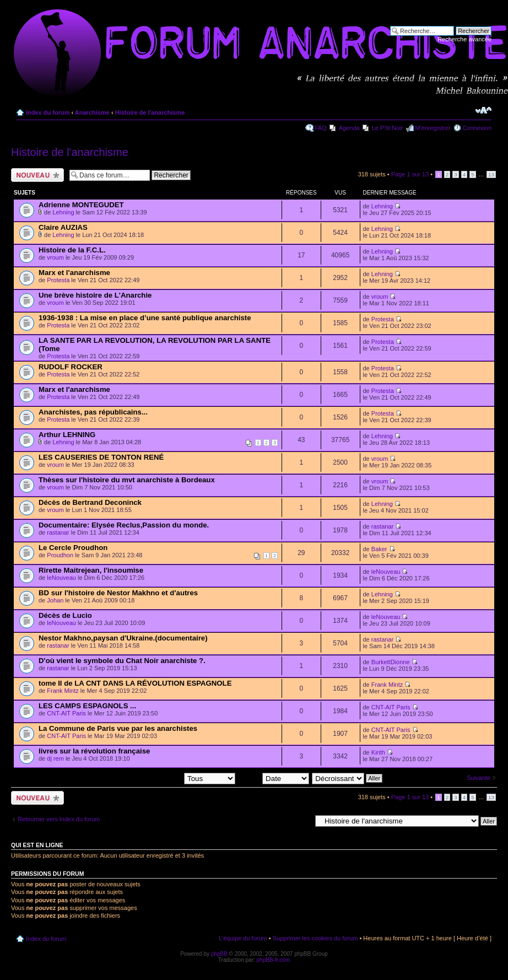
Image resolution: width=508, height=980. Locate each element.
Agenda (349, 128)
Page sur (410, 174)
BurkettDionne (391, 662)
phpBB (219, 954)
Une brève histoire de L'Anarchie (95, 295)
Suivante (479, 778)
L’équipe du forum (243, 938)
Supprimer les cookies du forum (315, 938)
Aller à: (301, 821)
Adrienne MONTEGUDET (81, 205)
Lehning (63, 212)
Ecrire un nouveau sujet (37, 175)
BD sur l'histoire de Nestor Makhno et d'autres (118, 593)
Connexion (477, 128)
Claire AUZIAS (63, 227)
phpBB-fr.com (274, 960)
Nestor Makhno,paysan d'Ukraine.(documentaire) (123, 638)
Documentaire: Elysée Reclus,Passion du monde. (124, 525)
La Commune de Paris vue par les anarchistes (118, 728)
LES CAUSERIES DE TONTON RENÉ (101, 457)
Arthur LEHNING (67, 435)
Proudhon (60, 555)
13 (491, 174)
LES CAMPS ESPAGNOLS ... (87, 706)
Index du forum (48, 112)
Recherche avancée (464, 39)
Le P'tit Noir (388, 128)
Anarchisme (92, 112)
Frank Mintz (63, 691)
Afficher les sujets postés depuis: (165, 778)
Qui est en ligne (37, 845)
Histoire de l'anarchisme (150, 112)
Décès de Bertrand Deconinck (90, 502)
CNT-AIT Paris (66, 713)
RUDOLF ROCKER (71, 367)
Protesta (58, 280)
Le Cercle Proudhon (73, 548)
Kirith (378, 752)
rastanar (58, 532)
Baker (379, 549)
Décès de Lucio (65, 615)
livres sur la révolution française (94, 751)
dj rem (55, 758)
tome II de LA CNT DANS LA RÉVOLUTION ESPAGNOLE (135, 683)
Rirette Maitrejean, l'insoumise (91, 570)
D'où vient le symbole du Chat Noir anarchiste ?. (122, 661)
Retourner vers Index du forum (59, 819)
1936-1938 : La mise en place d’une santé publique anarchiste (145, 318)
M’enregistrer (433, 128)
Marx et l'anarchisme (74, 273)
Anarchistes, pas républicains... (93, 412)
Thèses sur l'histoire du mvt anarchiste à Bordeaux (127, 480)
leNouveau (61, 578)
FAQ (321, 128)
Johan (55, 600)
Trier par (274, 778)
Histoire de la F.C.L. (72, 250)
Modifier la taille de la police (483, 110)
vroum (55, 257)
